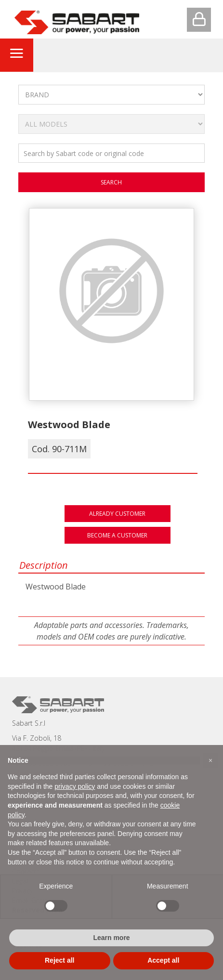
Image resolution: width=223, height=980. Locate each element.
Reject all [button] (59, 960)
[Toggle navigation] (16, 55)
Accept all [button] (163, 960)
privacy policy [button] (75, 786)
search (111, 182)
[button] (210, 760)
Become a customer (117, 535)
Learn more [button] (111, 938)
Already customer (117, 514)
